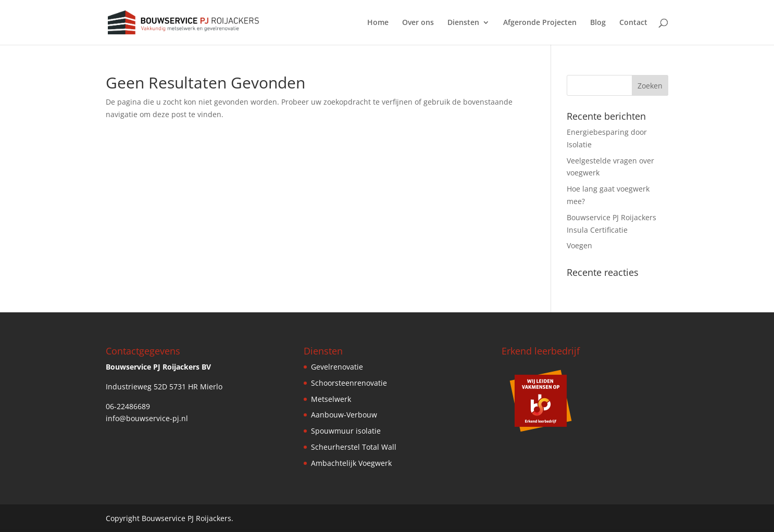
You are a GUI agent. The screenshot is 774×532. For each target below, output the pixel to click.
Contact (633, 23)
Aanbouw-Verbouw (344, 415)
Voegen (579, 245)
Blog (598, 23)
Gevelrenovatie (337, 367)
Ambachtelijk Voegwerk (351, 463)
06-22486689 (128, 406)
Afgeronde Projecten (540, 23)
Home (378, 23)
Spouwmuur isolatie (346, 431)
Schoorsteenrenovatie (349, 383)
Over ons (418, 23)
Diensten (463, 23)
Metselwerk (331, 399)
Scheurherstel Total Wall (354, 447)
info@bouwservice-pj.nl (147, 418)
